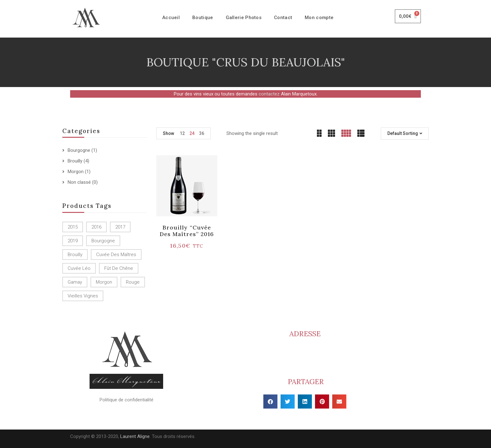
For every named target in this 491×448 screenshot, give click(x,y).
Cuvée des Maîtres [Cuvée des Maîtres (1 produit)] (116, 255)
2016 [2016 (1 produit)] (96, 227)
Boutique (203, 18)
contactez (269, 94)
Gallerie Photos (244, 18)
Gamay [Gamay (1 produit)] (75, 282)
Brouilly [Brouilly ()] (75, 255)
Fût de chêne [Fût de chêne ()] (119, 268)
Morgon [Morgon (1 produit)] (104, 282)
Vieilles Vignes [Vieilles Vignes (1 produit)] (83, 296)
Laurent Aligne (135, 436)
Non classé (79, 182)
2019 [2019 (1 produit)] (73, 241)
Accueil (171, 18)
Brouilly (75, 161)
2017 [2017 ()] (120, 227)
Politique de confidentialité (127, 400)
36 (202, 133)
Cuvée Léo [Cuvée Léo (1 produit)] (79, 268)
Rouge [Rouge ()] (133, 282)
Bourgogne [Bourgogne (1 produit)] (103, 241)
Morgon (76, 172)
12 (182, 133)
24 (192, 133)
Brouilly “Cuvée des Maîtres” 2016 (187, 231)
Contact (283, 18)
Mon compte (319, 18)
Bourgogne (79, 150)
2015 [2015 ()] (73, 227)
